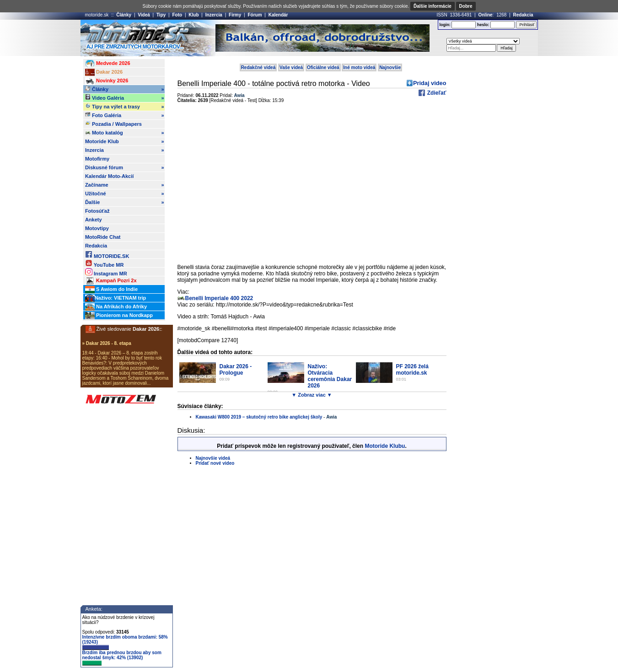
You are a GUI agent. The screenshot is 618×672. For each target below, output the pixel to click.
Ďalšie (125, 202)
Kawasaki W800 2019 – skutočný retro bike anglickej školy (259, 417)
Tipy (161, 15)
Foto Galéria (125, 115)
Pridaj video (430, 83)
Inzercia (214, 15)
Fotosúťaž (97, 211)
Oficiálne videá (323, 67)
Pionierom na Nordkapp (119, 316)
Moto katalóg (125, 133)
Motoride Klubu (385, 446)
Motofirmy (97, 159)
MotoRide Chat (103, 237)
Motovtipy (97, 228)
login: (445, 25)
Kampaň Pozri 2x (111, 281)
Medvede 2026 (108, 64)
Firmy (235, 15)
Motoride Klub (125, 141)
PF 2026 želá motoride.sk (412, 370)
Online (485, 15)
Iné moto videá (359, 67)
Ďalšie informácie (433, 6)
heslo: (483, 25)
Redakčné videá (258, 67)
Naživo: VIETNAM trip (116, 298)
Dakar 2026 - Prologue (236, 370)
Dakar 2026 (104, 72)
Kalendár (278, 15)
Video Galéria (125, 98)
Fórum (255, 15)
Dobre (466, 6)
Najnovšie (390, 67)
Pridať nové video (215, 463)
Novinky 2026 (107, 81)
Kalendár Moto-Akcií (109, 176)
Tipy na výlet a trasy (125, 107)
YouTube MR (104, 263)
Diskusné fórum (125, 167)
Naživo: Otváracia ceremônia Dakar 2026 (330, 376)
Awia (239, 95)
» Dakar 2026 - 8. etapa (107, 343)
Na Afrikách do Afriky (116, 307)
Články (124, 15)
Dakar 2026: (147, 329)
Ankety (94, 220)
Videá (144, 15)
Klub (193, 15)
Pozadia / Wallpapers (113, 124)
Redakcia (523, 15)
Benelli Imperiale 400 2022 (219, 298)
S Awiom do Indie (111, 290)
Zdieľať (436, 93)
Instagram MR (106, 272)
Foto (177, 15)
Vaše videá (291, 67)
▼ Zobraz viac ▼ (312, 395)
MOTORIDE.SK (107, 255)
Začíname (125, 185)
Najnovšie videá (213, 458)
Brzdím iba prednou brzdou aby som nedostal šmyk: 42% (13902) (122, 658)
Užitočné (125, 194)
